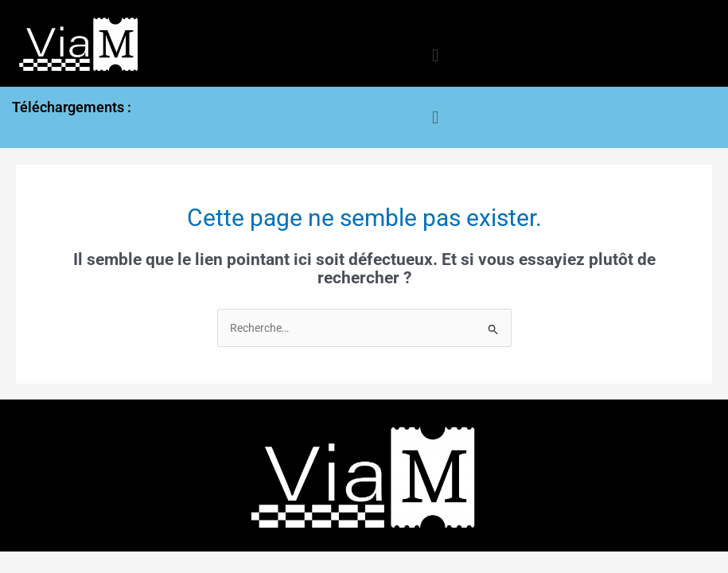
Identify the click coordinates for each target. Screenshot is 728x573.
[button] (435, 56)
